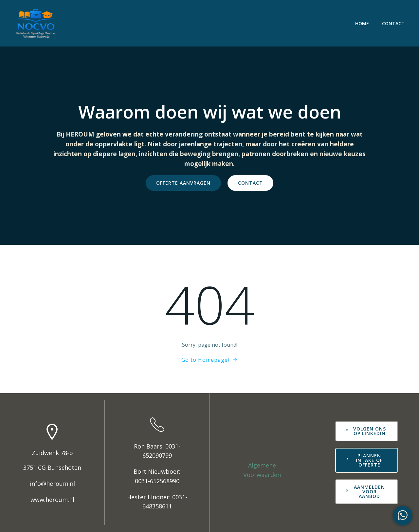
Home (362, 23)
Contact (393, 23)
